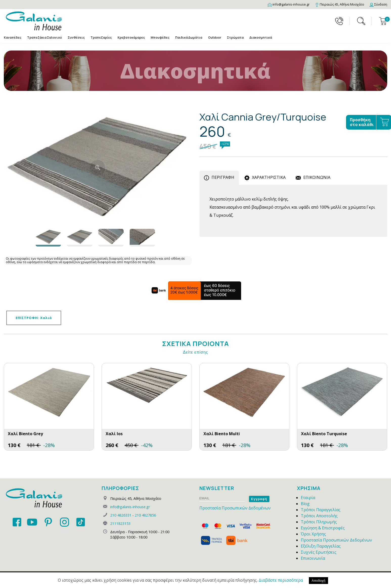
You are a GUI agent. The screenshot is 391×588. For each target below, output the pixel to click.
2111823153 (120, 523)
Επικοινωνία (313, 558)
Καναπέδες (13, 38)
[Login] (378, 4)
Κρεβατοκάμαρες (131, 38)
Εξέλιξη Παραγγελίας (321, 546)
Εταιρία (308, 498)
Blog (305, 504)
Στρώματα (235, 38)
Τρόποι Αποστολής (319, 516)
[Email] (289, 4)
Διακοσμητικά (261, 38)
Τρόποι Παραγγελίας (321, 510)
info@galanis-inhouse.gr (130, 507)
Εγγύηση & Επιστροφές (323, 528)
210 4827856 (145, 515)
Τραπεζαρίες (101, 38)
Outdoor (215, 38)
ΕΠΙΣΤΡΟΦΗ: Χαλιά (34, 318)
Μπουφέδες (160, 38)
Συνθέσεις (76, 38)
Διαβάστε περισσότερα (281, 580)
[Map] (340, 4)
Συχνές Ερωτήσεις (319, 552)
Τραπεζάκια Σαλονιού (44, 38)
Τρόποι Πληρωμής (319, 522)
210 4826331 (121, 515)
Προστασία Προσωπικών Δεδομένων (235, 508)
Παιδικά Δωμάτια (189, 38)
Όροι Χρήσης (313, 534)
